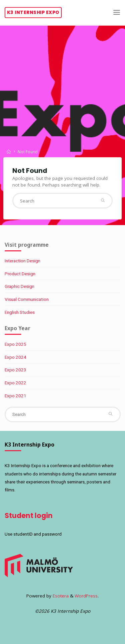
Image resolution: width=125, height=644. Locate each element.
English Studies (20, 312)
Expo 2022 (15, 383)
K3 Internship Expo (33, 12)
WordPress (86, 596)
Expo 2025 (15, 344)
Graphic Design (19, 286)
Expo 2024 (15, 357)
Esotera (60, 596)
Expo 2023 (15, 370)
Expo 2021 (15, 396)
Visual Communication (27, 299)
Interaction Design (22, 261)
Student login (29, 515)
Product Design (20, 274)
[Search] (102, 201)
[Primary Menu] (117, 12)
